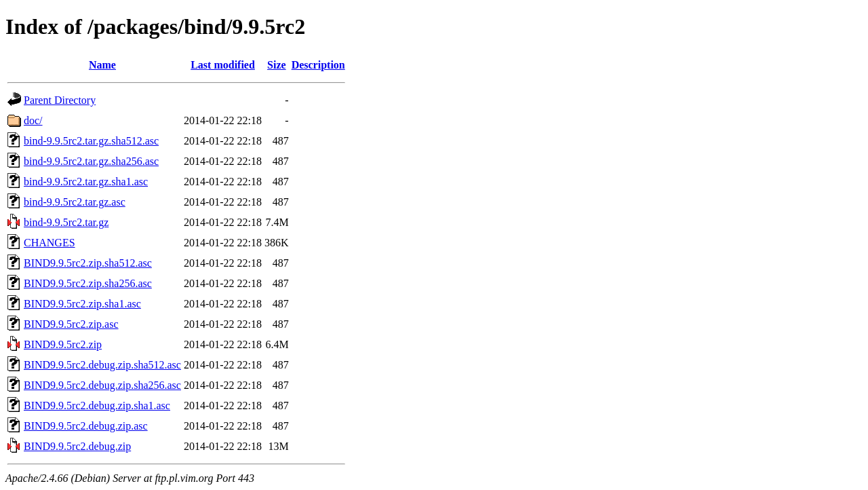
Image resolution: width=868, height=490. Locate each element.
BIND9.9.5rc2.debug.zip (77, 446)
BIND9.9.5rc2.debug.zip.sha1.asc (97, 406)
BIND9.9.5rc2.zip (63, 344)
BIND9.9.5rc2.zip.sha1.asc (82, 304)
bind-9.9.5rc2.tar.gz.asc (75, 202)
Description (318, 65)
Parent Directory (60, 100)
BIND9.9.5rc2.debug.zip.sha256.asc (102, 385)
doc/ (33, 120)
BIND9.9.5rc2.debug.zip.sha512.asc (102, 365)
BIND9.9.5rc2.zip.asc (71, 324)
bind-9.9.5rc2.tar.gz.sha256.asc (91, 161)
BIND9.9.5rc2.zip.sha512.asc (88, 263)
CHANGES (50, 243)
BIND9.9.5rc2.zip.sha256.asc (88, 283)
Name (102, 65)
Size (277, 65)
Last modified (223, 65)
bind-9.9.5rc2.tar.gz (66, 222)
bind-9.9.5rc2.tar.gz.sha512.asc (91, 141)
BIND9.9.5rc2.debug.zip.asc (86, 426)
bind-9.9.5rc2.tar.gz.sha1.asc (86, 182)
